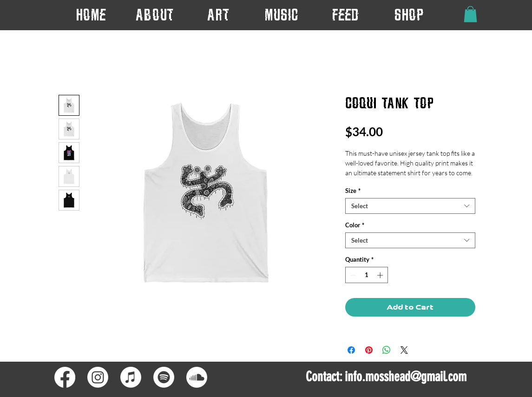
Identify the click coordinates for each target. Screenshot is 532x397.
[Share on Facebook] (351, 350)
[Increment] (381, 275)
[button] (218, 15)
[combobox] (410, 206)
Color (355, 225)
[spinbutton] (366, 275)
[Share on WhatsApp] (387, 350)
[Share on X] (404, 350)
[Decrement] (352, 275)
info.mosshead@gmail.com (406, 377)
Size (353, 191)
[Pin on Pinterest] (369, 350)
